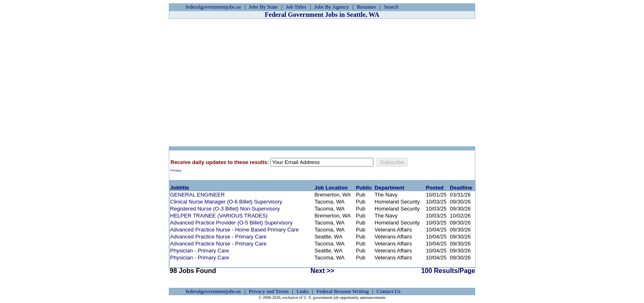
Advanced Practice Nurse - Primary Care (218, 237)
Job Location (331, 188)
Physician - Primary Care (200, 251)
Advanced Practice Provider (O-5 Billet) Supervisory (231, 223)
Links (303, 291)
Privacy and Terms (269, 291)
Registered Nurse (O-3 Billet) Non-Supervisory (225, 209)
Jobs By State (263, 7)
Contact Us (389, 291)
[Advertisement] (322, 83)
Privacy (176, 170)
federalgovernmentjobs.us (213, 7)
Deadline (461, 188)
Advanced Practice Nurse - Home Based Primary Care (235, 230)
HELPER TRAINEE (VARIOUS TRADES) (219, 216)
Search (391, 7)
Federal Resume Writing (343, 291)
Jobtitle (179, 188)
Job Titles (296, 7)
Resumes (367, 7)
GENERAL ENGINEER (197, 195)
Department (389, 188)
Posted (435, 188)
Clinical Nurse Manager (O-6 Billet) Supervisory (226, 202)
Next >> (322, 271)
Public (364, 188)
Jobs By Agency (332, 7)
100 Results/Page (448, 271)
